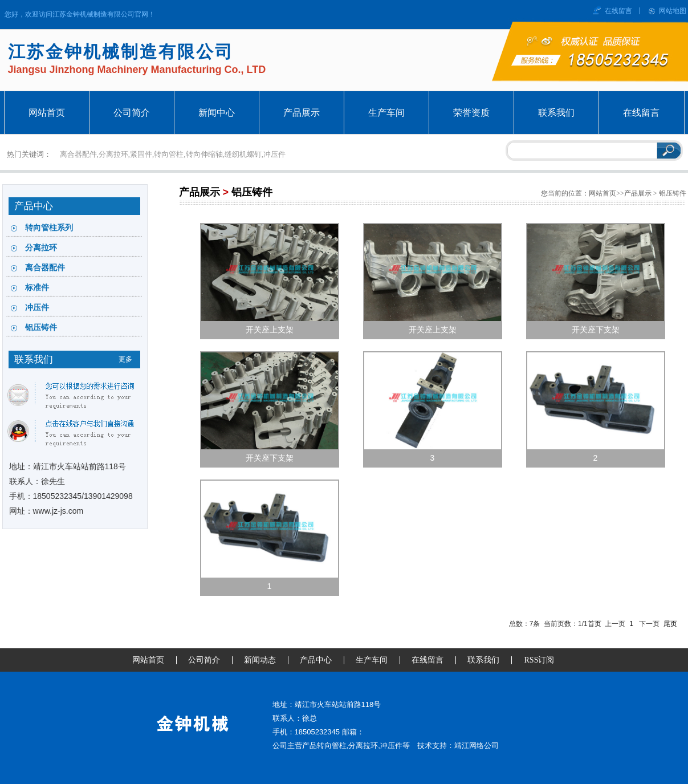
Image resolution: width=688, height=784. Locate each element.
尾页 (670, 624)
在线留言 (618, 11)
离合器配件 (45, 268)
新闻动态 (260, 660)
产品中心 (316, 660)
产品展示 (200, 192)
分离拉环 (41, 248)
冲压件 (37, 308)
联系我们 (483, 660)
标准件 (37, 288)
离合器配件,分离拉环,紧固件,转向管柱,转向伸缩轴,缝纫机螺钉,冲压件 (173, 154)
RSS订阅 (540, 660)
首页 (595, 624)
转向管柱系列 (49, 228)
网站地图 (673, 11)
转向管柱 (332, 746)
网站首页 (602, 193)
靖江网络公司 (477, 746)
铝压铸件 (41, 328)
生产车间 (372, 660)
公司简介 (204, 660)
